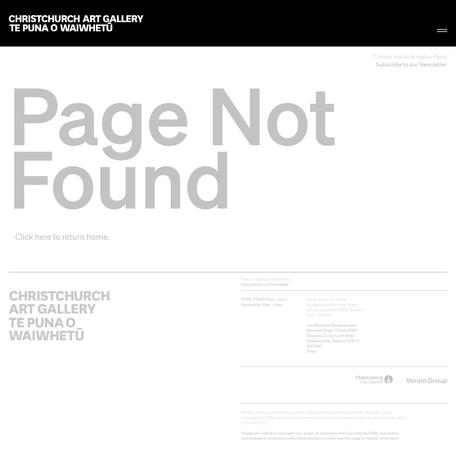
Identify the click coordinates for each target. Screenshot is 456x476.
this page (352, 438)
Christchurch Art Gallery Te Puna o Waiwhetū (76, 23)
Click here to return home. (62, 237)
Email (311, 351)
